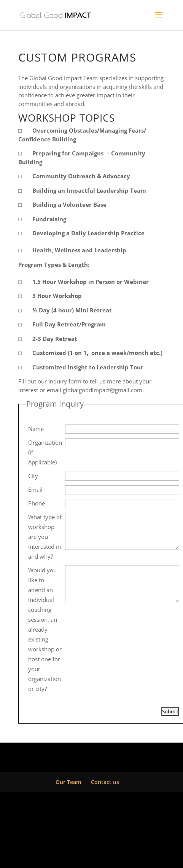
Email (35, 489)
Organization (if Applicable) (45, 452)
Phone (37, 503)
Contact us (105, 782)
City (33, 476)
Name (36, 429)
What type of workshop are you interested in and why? (45, 537)
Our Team (68, 782)
